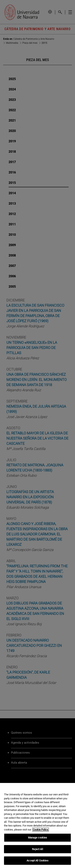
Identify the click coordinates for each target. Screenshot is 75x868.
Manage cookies (38, 838)
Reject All (37, 849)
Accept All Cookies (37, 861)
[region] (37, 825)
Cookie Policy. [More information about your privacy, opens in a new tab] (41, 830)
